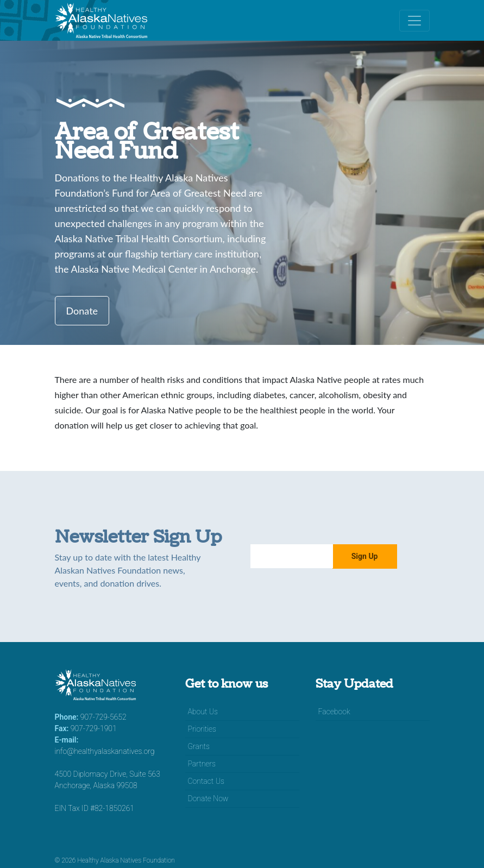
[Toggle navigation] (414, 21)
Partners (202, 764)
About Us (203, 712)
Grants (199, 746)
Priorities (202, 729)
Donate (82, 311)
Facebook (334, 712)
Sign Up (365, 556)
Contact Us (206, 781)
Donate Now (208, 798)
